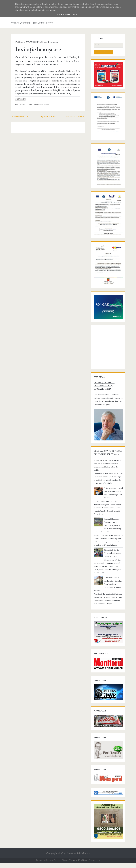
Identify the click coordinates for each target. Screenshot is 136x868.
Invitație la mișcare (38, 50)
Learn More (64, 14)
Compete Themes (53, 865)
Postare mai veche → (76, 116)
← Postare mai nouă (20, 116)
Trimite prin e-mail (39, 105)
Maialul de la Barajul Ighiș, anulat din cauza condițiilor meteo (113, 557)
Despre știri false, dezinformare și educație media (108, 394)
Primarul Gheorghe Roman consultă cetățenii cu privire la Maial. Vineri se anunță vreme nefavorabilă (108, 529)
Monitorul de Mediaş (78, 859)
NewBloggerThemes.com (89, 865)
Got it (76, 14)
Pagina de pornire (47, 116)
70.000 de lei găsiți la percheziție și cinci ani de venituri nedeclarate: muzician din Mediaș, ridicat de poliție (108, 473)
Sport (22, 105)
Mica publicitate (43, 23)
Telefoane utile (21, 23)
